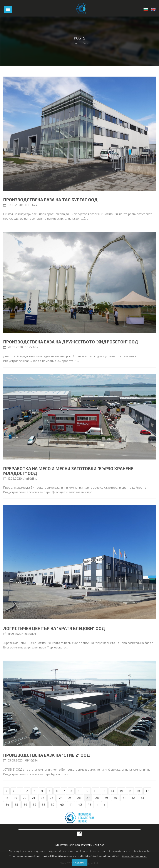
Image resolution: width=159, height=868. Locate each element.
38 (44, 805)
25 (70, 798)
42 (80, 805)
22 (42, 798)
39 (53, 805)
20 (25, 798)
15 (130, 791)
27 (88, 798)
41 (71, 805)
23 (52, 798)
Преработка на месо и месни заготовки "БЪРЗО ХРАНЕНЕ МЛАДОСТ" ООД (68, 471)
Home (74, 43)
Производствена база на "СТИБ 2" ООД (47, 755)
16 (139, 791)
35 (16, 805)
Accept (80, 862)
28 (97, 798)
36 (25, 805)
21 (33, 798)
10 (87, 791)
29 (106, 798)
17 (147, 791)
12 (104, 791)
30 (115, 798)
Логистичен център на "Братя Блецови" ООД (54, 628)
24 (61, 798)
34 (7, 805)
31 (124, 798)
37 (34, 805)
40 (62, 805)
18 (7, 798)
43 (90, 805)
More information (134, 856)
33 (142, 798)
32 (133, 798)
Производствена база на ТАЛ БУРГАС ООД (50, 200)
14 (121, 791)
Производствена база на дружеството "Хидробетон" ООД (71, 342)
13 (112, 791)
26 (79, 798)
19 (16, 798)
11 (95, 791)
